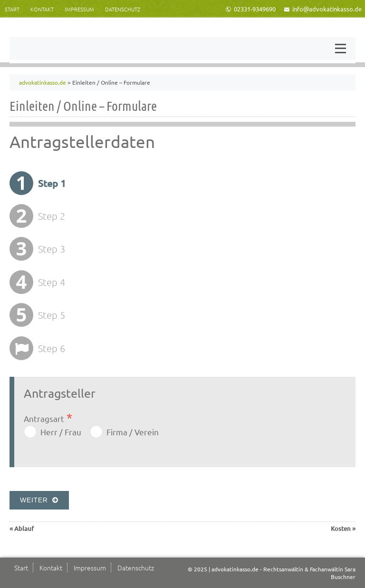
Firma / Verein (133, 432)
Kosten (341, 529)
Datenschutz (123, 9)
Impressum (79, 9)
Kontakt (42, 9)
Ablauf (24, 529)
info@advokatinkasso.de (323, 9)
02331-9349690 (250, 9)
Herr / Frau (61, 432)
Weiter (39, 500)
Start (12, 9)
